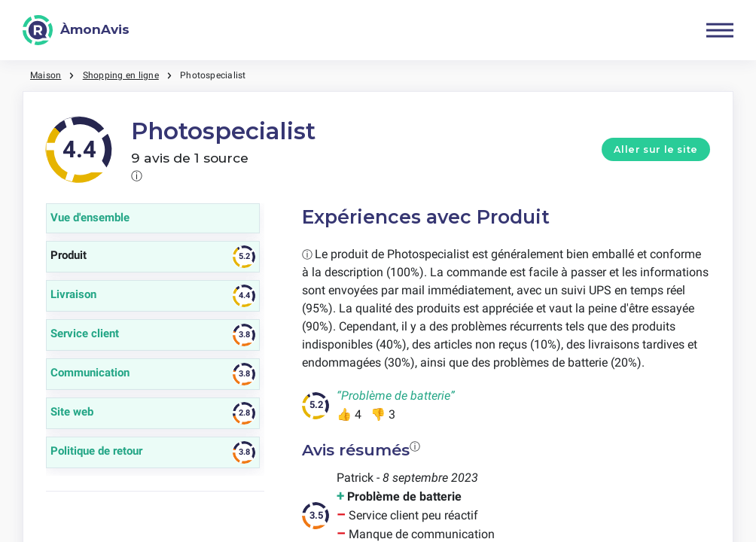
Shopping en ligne (121, 75)
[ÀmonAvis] (76, 30)
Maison (46, 75)
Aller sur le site (656, 149)
